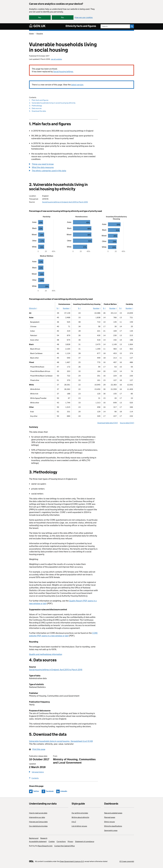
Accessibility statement (38, 841)
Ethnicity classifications (113, 826)
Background (34, 838)
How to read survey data (38, 813)
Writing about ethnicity (80, 817)
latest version (77, 85)
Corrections (61, 841)
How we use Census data (38, 822)
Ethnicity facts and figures (81, 26)
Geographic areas (111, 830)
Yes (40, 17)
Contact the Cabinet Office (65, 846)
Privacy (70, 841)
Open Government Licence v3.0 (72, 861)
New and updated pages (113, 813)
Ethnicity (32, 308)
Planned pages (110, 817)
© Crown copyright (127, 861)
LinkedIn (64, 791)
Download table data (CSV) (108, 423)
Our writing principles (80, 813)
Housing (40, 33)
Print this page (39, 749)
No (62, 17)
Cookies (52, 841)
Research (44, 838)
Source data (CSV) (127, 423)
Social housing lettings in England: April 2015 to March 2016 (65, 202)
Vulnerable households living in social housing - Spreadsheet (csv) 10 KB (61, 741)
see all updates (56, 59)
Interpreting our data (37, 817)
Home (31, 33)
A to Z (74, 822)
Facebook (50, 791)
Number (67, 308)
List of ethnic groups (79, 826)
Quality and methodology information (46, 654)
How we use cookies (84, 17)
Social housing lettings (63, 72)
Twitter (36, 791)
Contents (34, 778)
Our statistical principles (38, 826)
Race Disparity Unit (45, 846)
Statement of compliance (85, 841)
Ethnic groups (109, 822)
